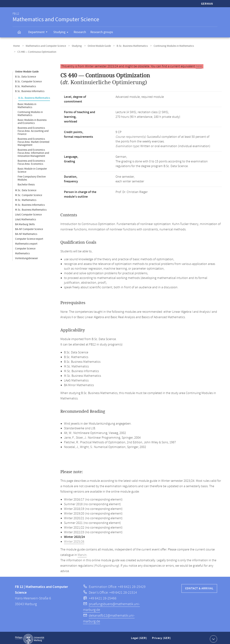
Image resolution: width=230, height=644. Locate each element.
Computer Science (25, 246)
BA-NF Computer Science (29, 227)
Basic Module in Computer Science (32, 168)
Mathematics (22, 251)
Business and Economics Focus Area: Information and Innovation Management (33, 151)
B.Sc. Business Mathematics (126, 46)
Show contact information (213, 637)
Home (16, 46)
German (207, 4)
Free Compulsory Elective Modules (32, 176)
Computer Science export (29, 237)
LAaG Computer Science (28, 212)
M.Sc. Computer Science (29, 193)
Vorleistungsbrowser (27, 256)
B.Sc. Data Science (26, 75)
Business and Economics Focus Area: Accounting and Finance (33, 129)
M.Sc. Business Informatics (30, 203)
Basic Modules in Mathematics (27, 104)
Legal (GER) (139, 637)
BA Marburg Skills (25, 222)
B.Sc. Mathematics (26, 84)
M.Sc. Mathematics (26, 198)
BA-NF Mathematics (26, 232)
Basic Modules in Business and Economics (32, 119)
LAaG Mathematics (26, 217)
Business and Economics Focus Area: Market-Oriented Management (33, 140)
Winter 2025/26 (74, 540)
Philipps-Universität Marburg (30, 637)
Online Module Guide (94, 46)
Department (39, 33)
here (199, 64)
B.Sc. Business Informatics (30, 89)
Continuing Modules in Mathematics (165, 46)
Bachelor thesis (26, 182)
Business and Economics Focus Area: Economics (31, 160)
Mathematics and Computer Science (44, 46)
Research (80, 32)
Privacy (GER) (162, 637)
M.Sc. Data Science (26, 188)
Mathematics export (26, 242)
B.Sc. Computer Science (28, 79)
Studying (62, 33)
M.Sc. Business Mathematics (31, 208)
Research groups (102, 32)
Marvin (82, 553)
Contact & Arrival (199, 586)
